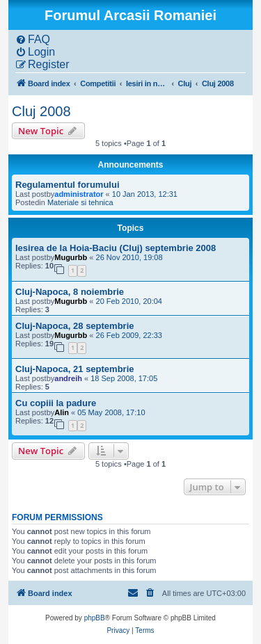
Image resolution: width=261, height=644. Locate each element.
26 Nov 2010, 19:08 (129, 257)
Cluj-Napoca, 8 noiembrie (70, 292)
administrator (79, 194)
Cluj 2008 (41, 111)
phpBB (95, 618)
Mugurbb (71, 257)
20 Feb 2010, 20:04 (129, 301)
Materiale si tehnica (80, 202)
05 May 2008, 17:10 (111, 412)
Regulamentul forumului (68, 185)
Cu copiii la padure (56, 403)
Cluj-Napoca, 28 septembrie (75, 326)
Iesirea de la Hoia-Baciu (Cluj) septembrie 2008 (116, 248)
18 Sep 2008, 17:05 (124, 378)
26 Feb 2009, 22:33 (129, 335)
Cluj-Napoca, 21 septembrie (75, 369)
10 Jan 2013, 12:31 (145, 194)
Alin (62, 412)
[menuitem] (33, 40)
